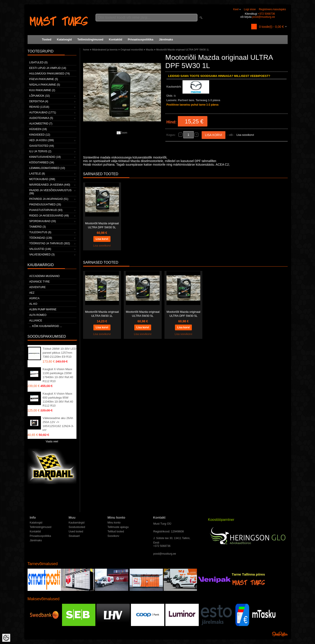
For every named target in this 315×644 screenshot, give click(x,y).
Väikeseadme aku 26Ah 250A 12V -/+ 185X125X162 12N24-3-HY (58, 424)
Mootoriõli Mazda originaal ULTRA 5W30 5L (143, 314)
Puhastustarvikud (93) (46, 210)
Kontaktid (116, 39)
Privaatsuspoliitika (141, 39)
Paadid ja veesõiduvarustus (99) (50, 192)
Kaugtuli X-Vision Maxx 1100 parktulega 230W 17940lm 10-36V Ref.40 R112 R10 (58, 375)
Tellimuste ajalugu (118, 527)
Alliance (36, 321)
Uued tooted (76, 532)
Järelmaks (166, 39)
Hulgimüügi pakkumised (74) (50, 74)
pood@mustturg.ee (264, 17)
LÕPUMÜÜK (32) (40, 96)
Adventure (38, 287)
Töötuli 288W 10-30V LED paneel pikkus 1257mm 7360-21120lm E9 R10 (59, 353)
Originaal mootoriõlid (132, 50)
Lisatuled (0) (38, 62)
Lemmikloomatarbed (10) (47, 168)
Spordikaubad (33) (43, 221)
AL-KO (33, 304)
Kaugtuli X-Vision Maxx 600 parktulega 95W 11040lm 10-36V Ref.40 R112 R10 (58, 400)
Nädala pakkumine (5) (45, 85)
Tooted (47, 39)
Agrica (34, 298)
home (86, 50)
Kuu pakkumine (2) (42, 90)
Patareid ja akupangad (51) (49, 199)
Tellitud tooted (116, 532)
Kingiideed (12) (40, 135)
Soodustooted (77, 527)
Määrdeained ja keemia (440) (50, 185)
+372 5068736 (266, 14)
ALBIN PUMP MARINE (43, 309)
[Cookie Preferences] (6, 638)
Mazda (149, 50)
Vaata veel (52, 441)
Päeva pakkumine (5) (44, 79)
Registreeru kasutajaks (272, 9)
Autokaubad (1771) (43, 112)
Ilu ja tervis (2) (40, 151)
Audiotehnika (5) (41, 118)
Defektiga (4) (39, 101)
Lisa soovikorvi (245, 135)
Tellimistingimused (90, 39)
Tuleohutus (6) (40, 232)
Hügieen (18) (38, 129)
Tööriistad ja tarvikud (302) (50, 243)
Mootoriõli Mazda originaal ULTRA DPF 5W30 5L (102, 225)
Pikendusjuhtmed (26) (45, 205)
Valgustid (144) (40, 249)
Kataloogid (64, 39)
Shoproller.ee (280, 634)
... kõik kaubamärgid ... (46, 326)
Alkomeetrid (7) (41, 124)
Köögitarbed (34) (42, 163)
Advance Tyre (40, 282)
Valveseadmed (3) (42, 255)
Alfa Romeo (38, 315)
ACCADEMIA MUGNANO (45, 276)
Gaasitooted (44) (42, 146)
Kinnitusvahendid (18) (45, 157)
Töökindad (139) (41, 238)
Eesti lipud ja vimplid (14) (48, 68)
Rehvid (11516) (39, 107)
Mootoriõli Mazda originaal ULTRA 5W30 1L (102, 314)
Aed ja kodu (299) (42, 140)
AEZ (32, 293)
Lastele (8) (37, 174)
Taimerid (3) (38, 227)
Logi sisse (250, 9)
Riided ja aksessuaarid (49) (49, 216)
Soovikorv (113, 536)
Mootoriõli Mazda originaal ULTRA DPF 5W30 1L (183, 50)
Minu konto (114, 523)
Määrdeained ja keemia (105, 50)
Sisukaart (74, 536)
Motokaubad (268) (42, 179)
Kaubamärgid (77, 523)
